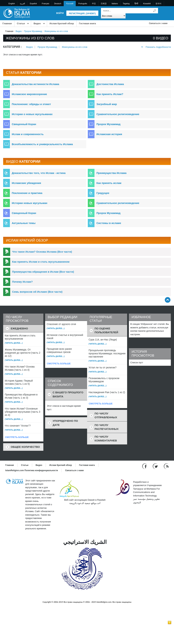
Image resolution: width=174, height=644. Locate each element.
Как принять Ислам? (110, 94)
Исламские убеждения (26, 183)
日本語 (104, 4)
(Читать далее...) (14, 343)
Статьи (21, 23)
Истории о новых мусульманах (32, 114)
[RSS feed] (166, 466)
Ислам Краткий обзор (62, 23)
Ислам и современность (28, 134)
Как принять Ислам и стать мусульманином (41, 262)
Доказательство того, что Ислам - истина (39, 173)
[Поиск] (155, 11)
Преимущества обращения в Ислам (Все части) (43, 272)
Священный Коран (24, 124)
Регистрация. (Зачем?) (82, 14)
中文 (94, 4)
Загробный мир (107, 104)
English (12, 4)
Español (33, 4)
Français (45, 4)
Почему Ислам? (22, 282)
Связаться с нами (158, 23)
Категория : (12, 47)
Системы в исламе (109, 223)
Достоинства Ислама (110, 84)
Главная (7, 23)
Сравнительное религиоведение (118, 114)
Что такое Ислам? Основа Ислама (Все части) (42, 252)
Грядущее (103, 193)
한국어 (158, 4)
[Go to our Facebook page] (145, 466)
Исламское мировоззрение (29, 94)
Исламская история (109, 134)
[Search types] (113, 16)
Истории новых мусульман (29, 203)
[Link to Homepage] (17, 13)
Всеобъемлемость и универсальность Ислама (42, 144)
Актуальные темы (24, 223)
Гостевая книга (88, 23)
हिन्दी (136, 4)
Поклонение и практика (27, 193)
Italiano (115, 4)
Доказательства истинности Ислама (35, 84)
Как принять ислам (109, 183)
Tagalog (126, 4)
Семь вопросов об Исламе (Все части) (37, 292)
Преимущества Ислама (111, 173)
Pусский (70, 4)
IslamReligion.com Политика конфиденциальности (32, 470)
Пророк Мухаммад (33, 31)
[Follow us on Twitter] (156, 466)
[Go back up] (168, 300)
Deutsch (58, 4)
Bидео (37, 23)
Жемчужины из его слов (75, 47)
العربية (22, 4)
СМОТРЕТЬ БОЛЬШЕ (17, 437)
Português (83, 4)
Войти (60, 13)
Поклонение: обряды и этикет (31, 104)
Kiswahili (147, 4)
